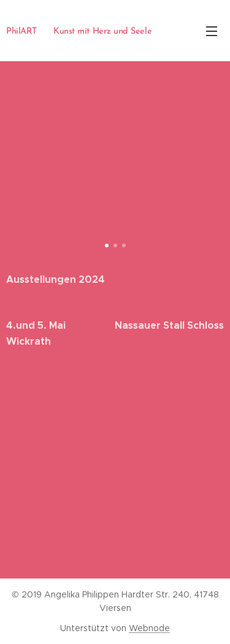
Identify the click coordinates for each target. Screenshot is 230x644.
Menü (212, 31)
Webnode (149, 628)
